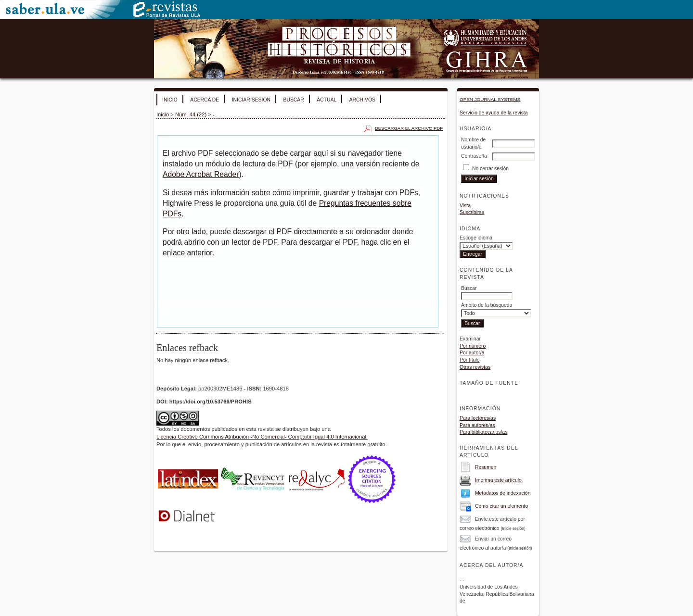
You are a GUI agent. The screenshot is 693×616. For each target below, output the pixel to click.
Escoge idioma (476, 238)
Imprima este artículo (498, 480)
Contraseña (474, 156)
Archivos (362, 100)
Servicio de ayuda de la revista (494, 113)
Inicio (170, 100)
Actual (327, 100)
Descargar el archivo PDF (409, 128)
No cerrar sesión (490, 169)
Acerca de (205, 100)
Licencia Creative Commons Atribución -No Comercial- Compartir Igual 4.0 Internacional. (262, 437)
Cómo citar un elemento (501, 506)
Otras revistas (475, 367)
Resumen (486, 467)
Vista (465, 206)
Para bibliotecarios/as (483, 432)
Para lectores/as (478, 418)
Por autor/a (472, 353)
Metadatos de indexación (503, 493)
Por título (470, 360)
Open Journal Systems (490, 99)
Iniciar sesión (251, 100)
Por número (473, 346)
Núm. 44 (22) (191, 114)
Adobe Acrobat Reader (201, 174)
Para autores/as (477, 425)
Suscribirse (472, 212)
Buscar (293, 100)
